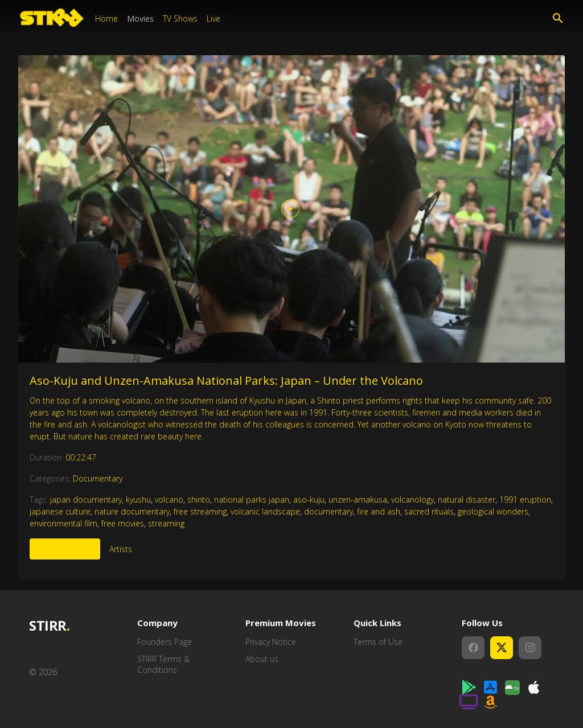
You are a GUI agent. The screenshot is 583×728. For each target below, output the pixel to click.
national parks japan (252, 499)
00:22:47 (81, 457)
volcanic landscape (265, 511)
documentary (329, 511)
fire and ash (379, 511)
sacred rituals (429, 511)
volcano (169, 499)
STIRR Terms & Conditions (163, 665)
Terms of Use (378, 642)
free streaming (200, 511)
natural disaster (467, 499)
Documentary (98, 478)
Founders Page (165, 642)
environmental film (63, 523)
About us (262, 659)
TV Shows (180, 18)
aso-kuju (309, 499)
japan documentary (86, 499)
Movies (140, 18)
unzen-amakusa (358, 499)
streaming (166, 523)
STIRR (49, 626)
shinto (199, 499)
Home (106, 18)
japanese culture (60, 511)
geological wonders (493, 511)
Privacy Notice (271, 642)
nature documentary (132, 511)
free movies (123, 523)
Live (214, 18)
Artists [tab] (121, 549)
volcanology (412, 499)
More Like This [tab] (65, 549)
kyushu (138, 499)
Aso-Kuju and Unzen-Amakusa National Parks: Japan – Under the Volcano (226, 381)
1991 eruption (525, 499)
